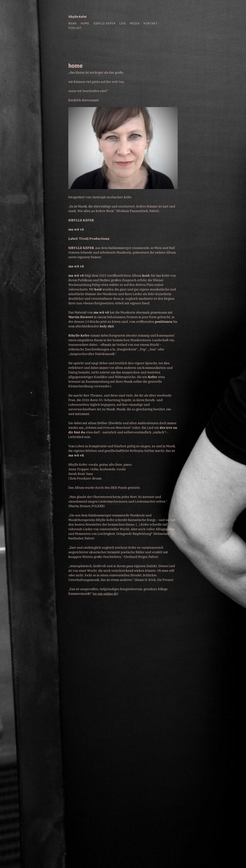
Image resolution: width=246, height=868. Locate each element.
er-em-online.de (105, 594)
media (135, 23)
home (85, 23)
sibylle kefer (104, 23)
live (123, 23)
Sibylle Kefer (78, 17)
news (73, 23)
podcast (75, 28)
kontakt (151, 23)
